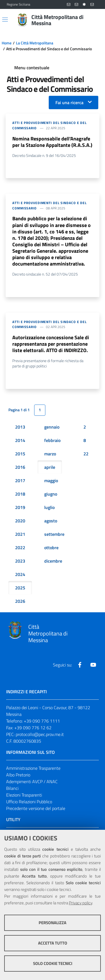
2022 (20, 548)
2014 (20, 440)
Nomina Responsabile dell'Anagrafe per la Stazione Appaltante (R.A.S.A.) (52, 142)
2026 (20, 601)
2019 (20, 507)
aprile (50, 467)
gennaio (52, 427)
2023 (20, 561)
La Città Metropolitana (35, 43)
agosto (51, 521)
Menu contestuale (32, 68)
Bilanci (12, 788)
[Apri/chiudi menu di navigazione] (5, 20)
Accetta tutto (53, 943)
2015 (20, 454)
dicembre (53, 561)
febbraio (52, 440)
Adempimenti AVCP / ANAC (32, 781)
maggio (51, 481)
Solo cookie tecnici (53, 963)
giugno (51, 494)
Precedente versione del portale (36, 808)
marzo (50, 454)
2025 (20, 588)
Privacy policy (81, 903)
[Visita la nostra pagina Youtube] (93, 665)
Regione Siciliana (18, 4)
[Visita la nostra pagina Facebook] (80, 665)
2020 (20, 521)
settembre (54, 534)
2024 (20, 574)
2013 (20, 427)
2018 (20, 494)
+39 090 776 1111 (42, 721)
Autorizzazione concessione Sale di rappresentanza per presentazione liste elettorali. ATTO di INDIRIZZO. (51, 344)
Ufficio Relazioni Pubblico (29, 802)
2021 (20, 534)
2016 (20, 467)
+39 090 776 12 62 (33, 728)
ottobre (51, 548)
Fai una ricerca (69, 102)
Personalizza (53, 923)
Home (7, 43)
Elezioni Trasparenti (24, 795)
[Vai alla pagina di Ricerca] (95, 20)
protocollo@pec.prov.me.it (40, 734)
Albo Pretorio (18, 775)
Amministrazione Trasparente (33, 768)
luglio (49, 507)
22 (86, 454)
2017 (20, 481)
